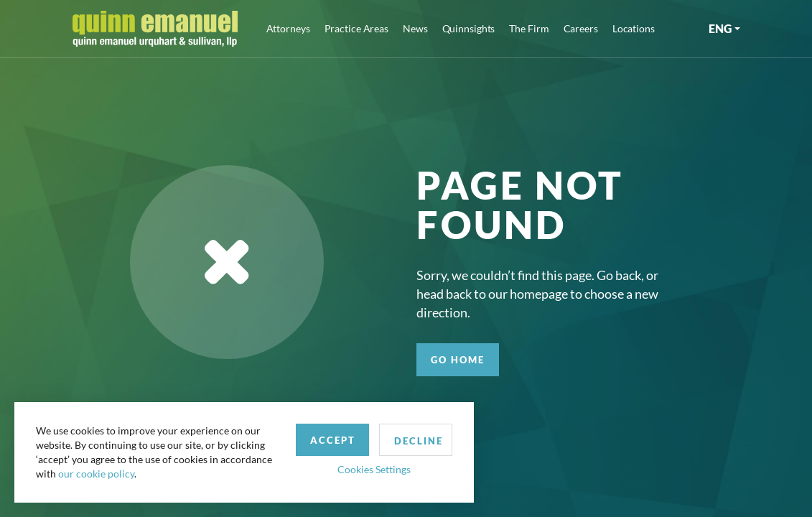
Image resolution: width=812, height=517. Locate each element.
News (415, 28)
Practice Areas (356, 28)
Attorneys (288, 28)
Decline (419, 441)
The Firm (529, 28)
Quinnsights (469, 28)
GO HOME (458, 360)
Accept (333, 440)
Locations (634, 28)
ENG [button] (720, 28)
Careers (581, 28)
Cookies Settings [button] (374, 469)
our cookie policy (96, 474)
